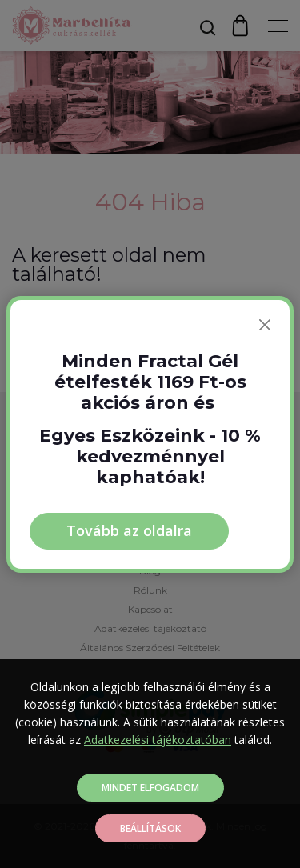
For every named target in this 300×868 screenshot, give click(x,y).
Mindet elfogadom (150, 788)
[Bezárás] (265, 325)
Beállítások (150, 828)
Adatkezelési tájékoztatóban (158, 740)
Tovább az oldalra (129, 530)
